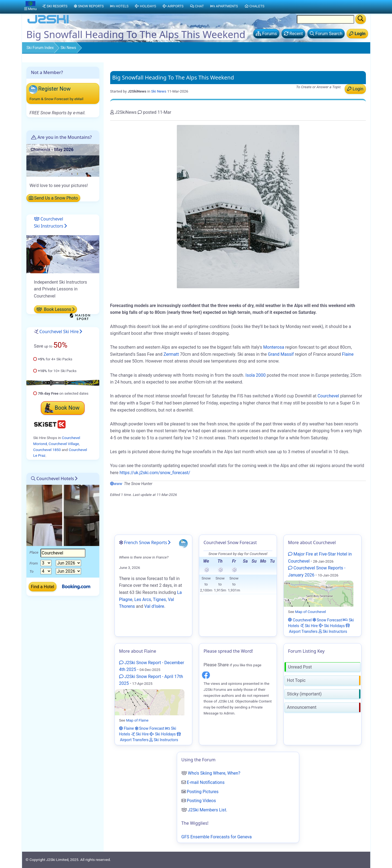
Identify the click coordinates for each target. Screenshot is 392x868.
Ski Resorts (55, 6)
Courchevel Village (64, 444)
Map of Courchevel (311, 612)
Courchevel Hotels (53, 479)
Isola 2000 (255, 375)
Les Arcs (143, 599)
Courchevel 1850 (47, 450)
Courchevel (328, 396)
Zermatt (171, 354)
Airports (173, 6)
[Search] (361, 19)
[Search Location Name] (325, 19)
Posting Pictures (203, 792)
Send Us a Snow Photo (53, 198)
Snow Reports (89, 6)
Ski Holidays (332, 625)
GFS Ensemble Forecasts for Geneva (217, 837)
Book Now (62, 408)
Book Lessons (55, 309)
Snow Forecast (327, 620)
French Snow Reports (146, 542)
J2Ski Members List (207, 810)
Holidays (145, 6)
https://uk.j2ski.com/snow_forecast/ (155, 473)
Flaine (348, 354)
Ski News (68, 48)
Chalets (254, 6)
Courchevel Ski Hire (59, 332)
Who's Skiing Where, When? (214, 773)
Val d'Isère (154, 606)
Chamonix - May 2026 (52, 150)
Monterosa (274, 347)
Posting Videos (201, 801)
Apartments (224, 6)
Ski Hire (309, 625)
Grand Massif (281, 354)
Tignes (159, 599)
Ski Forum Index (40, 48)
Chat (197, 6)
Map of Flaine (137, 720)
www (116, 484)
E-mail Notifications (206, 782)
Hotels (119, 6)
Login (355, 89)
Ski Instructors (333, 631)
